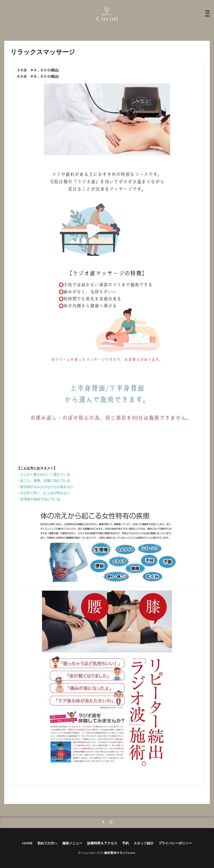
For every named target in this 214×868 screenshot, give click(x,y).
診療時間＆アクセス (102, 843)
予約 (125, 843)
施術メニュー (72, 843)
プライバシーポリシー (175, 843)
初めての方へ (47, 843)
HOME (27, 843)
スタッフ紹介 (144, 843)
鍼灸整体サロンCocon (120, 853)
